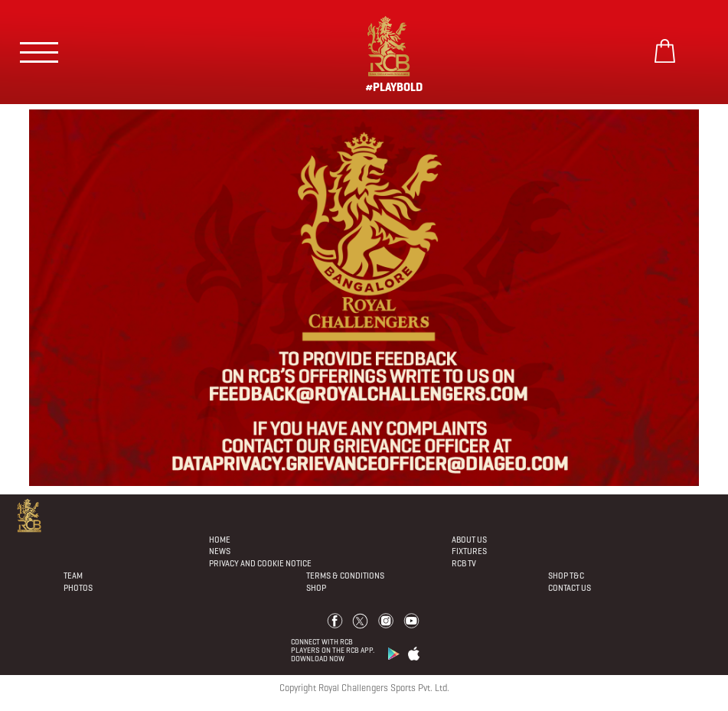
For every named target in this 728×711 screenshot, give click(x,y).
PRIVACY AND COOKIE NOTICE (260, 563)
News (220, 551)
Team (73, 576)
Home (220, 540)
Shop (316, 588)
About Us (469, 540)
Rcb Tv (464, 563)
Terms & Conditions (345, 576)
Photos (78, 588)
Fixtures (469, 551)
